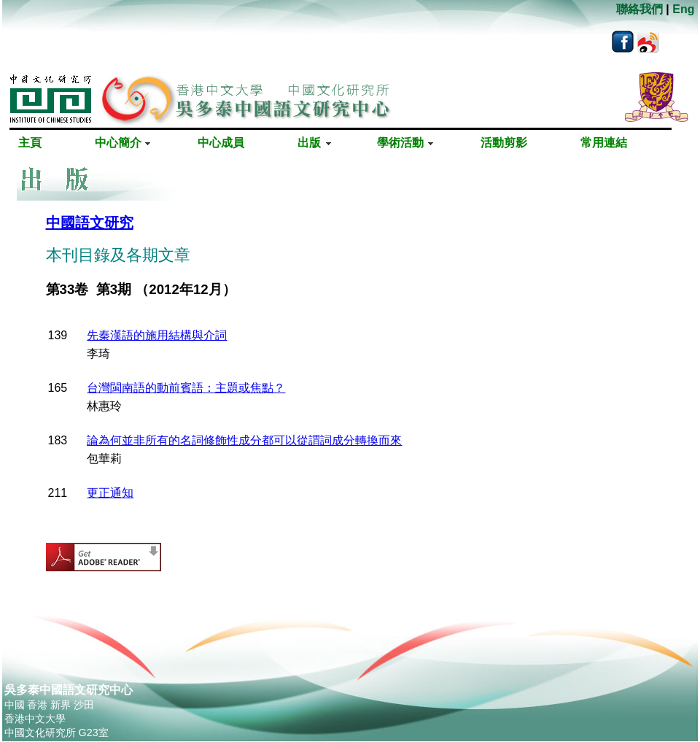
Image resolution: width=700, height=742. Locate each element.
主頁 (30, 143)
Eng (683, 9)
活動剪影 (504, 143)
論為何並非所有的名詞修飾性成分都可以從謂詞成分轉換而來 (244, 440)
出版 (311, 143)
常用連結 (604, 143)
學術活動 (402, 143)
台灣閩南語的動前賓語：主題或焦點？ (186, 388)
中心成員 (221, 143)
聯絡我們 (639, 9)
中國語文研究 (90, 223)
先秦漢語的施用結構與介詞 (157, 335)
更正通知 (110, 493)
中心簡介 (120, 143)
